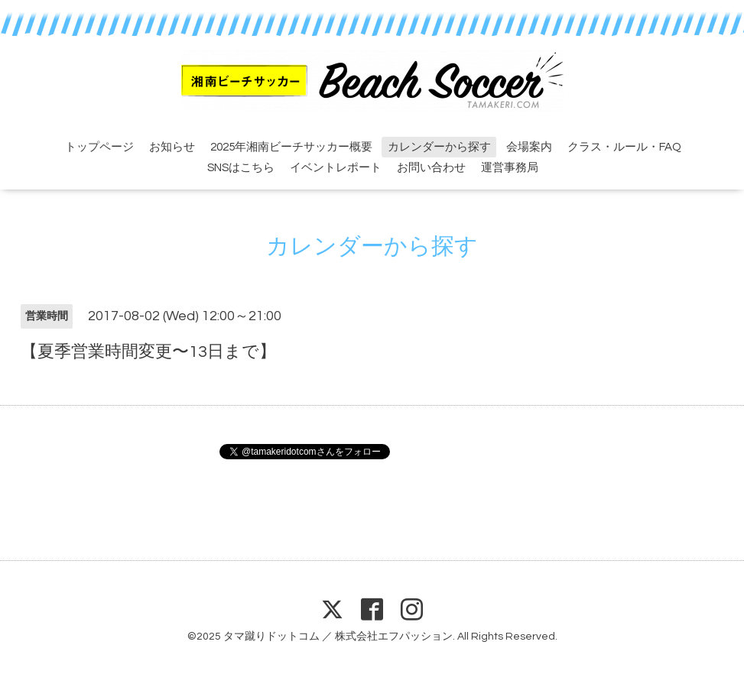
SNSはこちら (241, 168)
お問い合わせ (431, 168)
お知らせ (172, 147)
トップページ (99, 147)
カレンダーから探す (439, 147)
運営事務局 (510, 168)
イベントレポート (336, 168)
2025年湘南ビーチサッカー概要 (291, 147)
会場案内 (529, 147)
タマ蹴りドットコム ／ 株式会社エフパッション (338, 637)
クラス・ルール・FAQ (624, 147)
